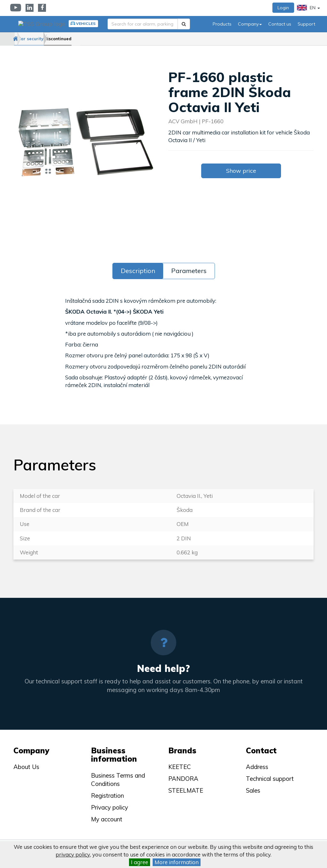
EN (308, 8)
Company (250, 24)
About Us (26, 767)
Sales (253, 790)
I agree (140, 862)
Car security (51, 39)
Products (222, 24)
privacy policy (73, 854)
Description (138, 271)
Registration (107, 796)
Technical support (270, 779)
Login (283, 8)
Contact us (280, 24)
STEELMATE (186, 790)
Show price (241, 171)
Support (306, 24)
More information (177, 862)
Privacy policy (110, 807)
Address (257, 767)
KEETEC (180, 767)
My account (107, 819)
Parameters (189, 271)
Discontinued (90, 39)
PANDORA (183, 779)
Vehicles (82, 23)
